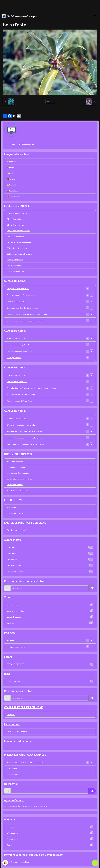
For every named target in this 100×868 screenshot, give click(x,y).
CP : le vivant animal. (15, 219)
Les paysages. (50, 547)
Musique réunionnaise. (16, 647)
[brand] (20, 16)
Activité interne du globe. (17, 382)
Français (11, 161)
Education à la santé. (15, 485)
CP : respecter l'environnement (19, 242)
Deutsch (12, 185)
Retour (50, 101)
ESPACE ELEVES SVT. (50, 664)
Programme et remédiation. (18, 338)
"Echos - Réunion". (50, 681)
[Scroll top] (95, 863)
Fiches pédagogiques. (15, 461)
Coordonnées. (13, 774)
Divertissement (50, 833)
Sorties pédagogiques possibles (19, 479)
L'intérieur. (50, 623)
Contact (8, 747)
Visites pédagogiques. (16, 271)
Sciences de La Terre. (15, 513)
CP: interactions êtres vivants (19, 231)
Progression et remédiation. (18, 289)
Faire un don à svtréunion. (17, 731)
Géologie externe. (14, 358)
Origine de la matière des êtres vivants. (22, 308)
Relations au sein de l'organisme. (20, 401)
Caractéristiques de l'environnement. (21, 295)
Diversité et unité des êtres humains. (21, 425)
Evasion (50, 845)
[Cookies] (5, 863)
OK (92, 588)
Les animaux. (50, 553)
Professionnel (50, 839)
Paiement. (11, 715)
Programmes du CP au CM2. (18, 213)
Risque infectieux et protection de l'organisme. (25, 438)
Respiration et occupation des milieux (22, 345)
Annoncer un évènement (37, 806)
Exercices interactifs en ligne (18, 530)
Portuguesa (13, 196)
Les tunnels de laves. (50, 571)
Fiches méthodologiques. (17, 467)
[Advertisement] (46, 6)
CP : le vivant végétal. (15, 225)
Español (11, 173)
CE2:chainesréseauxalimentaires (20, 254)
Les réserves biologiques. (17, 265)
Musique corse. (13, 640)
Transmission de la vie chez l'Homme (21, 394)
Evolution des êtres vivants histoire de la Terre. (25, 431)
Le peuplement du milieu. (17, 301)
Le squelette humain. (15, 260)
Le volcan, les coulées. (50, 611)
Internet (50, 827)
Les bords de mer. (50, 617)
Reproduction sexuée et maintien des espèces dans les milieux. (32, 388)
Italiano (11, 179)
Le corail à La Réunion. (15, 236)
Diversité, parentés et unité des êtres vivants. (25, 321)
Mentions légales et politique (18, 862)
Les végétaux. (50, 559)
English (11, 167)
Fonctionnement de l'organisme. (19, 351)
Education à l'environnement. (18, 490)
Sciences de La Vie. (14, 507)
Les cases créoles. (50, 565)
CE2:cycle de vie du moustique (19, 248)
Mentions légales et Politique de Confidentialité (26, 762)
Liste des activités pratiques (18, 473)
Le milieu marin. (50, 605)
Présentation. (12, 768)
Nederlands (13, 191)
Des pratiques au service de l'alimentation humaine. (27, 314)
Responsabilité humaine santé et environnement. (26, 444)
